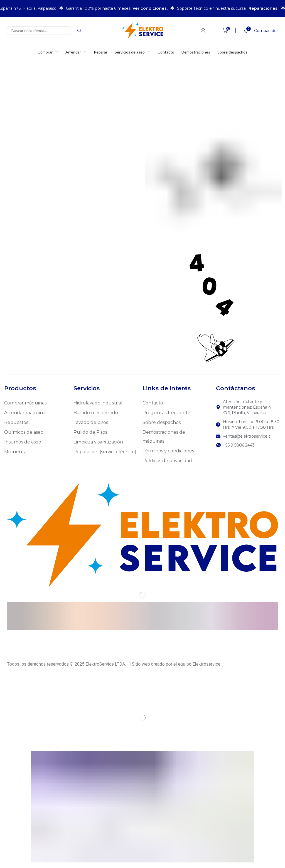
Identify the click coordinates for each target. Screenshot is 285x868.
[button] (257, 31)
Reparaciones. (263, 8)
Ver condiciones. (150, 8)
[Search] (79, 31)
